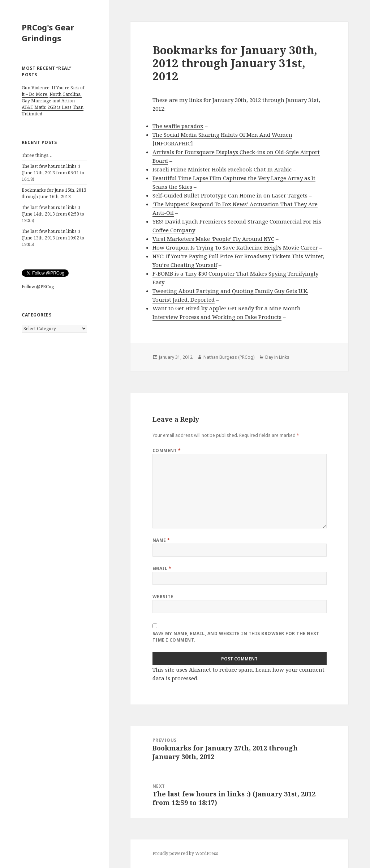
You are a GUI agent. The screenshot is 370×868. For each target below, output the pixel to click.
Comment (167, 450)
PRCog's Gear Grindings (48, 33)
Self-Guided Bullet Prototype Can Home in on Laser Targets (230, 195)
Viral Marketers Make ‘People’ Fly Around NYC (213, 239)
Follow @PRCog (38, 287)
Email (162, 568)
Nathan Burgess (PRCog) (229, 357)
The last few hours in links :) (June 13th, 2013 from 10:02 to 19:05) (53, 238)
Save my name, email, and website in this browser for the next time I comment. (236, 637)
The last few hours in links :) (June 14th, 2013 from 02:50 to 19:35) (53, 214)
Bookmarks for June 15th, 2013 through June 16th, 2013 (54, 193)
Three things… (37, 155)
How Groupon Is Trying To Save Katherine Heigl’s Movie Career (235, 247)
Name (161, 540)
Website (163, 597)
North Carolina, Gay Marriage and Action (52, 97)
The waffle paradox (178, 126)
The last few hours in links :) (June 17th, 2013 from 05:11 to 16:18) (53, 173)
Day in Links (277, 357)
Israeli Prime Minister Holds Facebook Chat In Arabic (222, 169)
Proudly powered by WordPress (185, 853)
